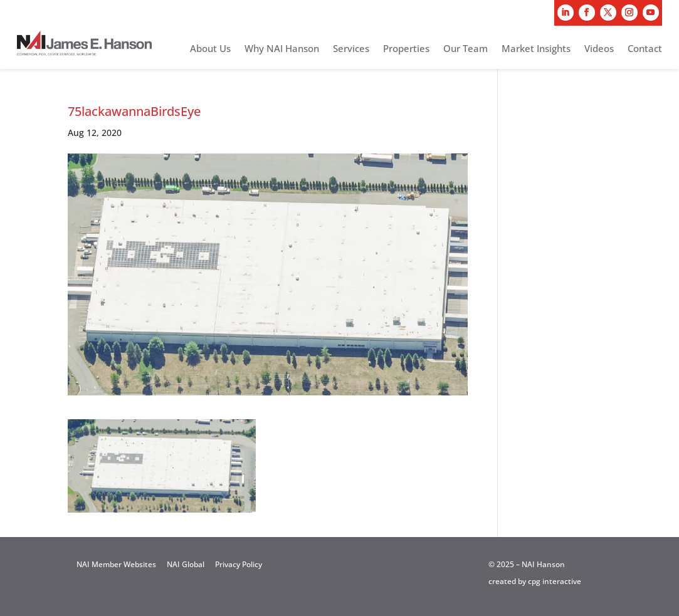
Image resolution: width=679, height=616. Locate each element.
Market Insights (536, 49)
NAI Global (186, 564)
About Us (210, 49)
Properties (406, 49)
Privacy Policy (239, 564)
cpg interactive (555, 581)
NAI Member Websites (116, 564)
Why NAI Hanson (282, 49)
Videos (599, 49)
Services (351, 49)
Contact (645, 49)
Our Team (466, 49)
